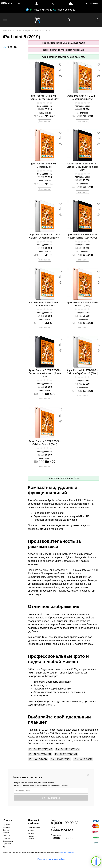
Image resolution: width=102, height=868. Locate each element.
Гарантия (6, 825)
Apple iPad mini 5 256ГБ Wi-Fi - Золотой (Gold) (82, 304)
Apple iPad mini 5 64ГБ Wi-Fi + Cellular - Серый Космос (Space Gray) (82, 167)
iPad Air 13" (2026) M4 (40, 754)
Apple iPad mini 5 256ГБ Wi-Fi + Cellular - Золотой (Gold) (45, 443)
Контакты (6, 833)
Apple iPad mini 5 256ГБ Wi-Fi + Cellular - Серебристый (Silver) (82, 372)
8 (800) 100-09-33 (66, 10)
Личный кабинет (34, 828)
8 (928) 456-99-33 (41, 10)
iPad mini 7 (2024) (38, 759)
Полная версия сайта (51, 859)
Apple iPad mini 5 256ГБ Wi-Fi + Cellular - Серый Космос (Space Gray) (45, 373)
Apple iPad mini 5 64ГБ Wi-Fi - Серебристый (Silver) (82, 97)
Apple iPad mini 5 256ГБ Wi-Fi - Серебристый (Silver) (45, 304)
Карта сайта (7, 836)
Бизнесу (6, 830)
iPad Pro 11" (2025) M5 (67, 749)
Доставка (6, 827)
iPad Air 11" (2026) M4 (66, 754)
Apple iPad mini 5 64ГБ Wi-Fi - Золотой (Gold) (45, 165)
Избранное (32, 836)
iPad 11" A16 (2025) (60, 759)
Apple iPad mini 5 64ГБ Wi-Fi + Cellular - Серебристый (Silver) (45, 236)
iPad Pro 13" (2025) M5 (40, 749)
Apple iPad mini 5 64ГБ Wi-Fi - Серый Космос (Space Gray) (45, 97)
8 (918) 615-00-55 (62, 838)
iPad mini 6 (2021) (83, 759)
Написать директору (67, 852)
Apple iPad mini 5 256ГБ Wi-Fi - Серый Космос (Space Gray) (82, 236)
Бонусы (31, 839)
